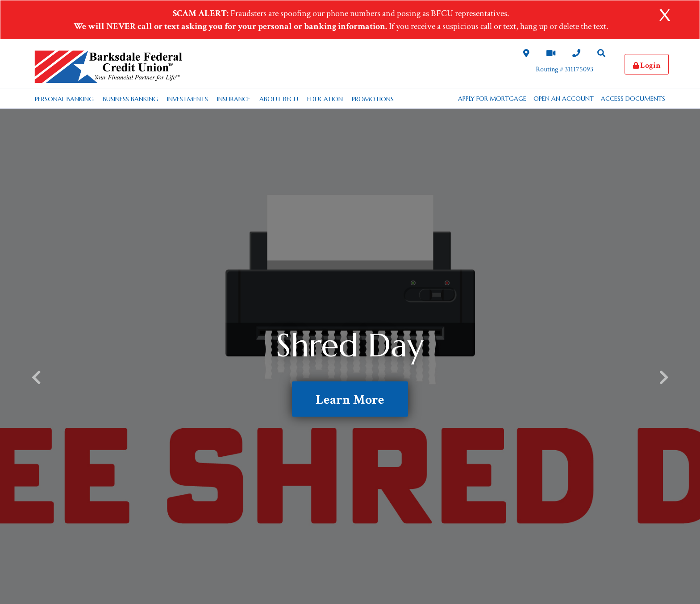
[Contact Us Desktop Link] (576, 54)
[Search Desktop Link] (601, 54)
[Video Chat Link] (551, 54)
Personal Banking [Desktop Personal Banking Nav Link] (64, 99)
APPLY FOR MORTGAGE (492, 99)
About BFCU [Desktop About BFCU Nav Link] (279, 99)
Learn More (350, 400)
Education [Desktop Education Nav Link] (325, 99)
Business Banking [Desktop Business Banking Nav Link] (130, 99)
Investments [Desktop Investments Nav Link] (187, 99)
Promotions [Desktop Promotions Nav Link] (373, 99)
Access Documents (633, 99)
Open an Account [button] (564, 99)
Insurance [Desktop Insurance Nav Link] (234, 99)
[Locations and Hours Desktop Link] (526, 54)
